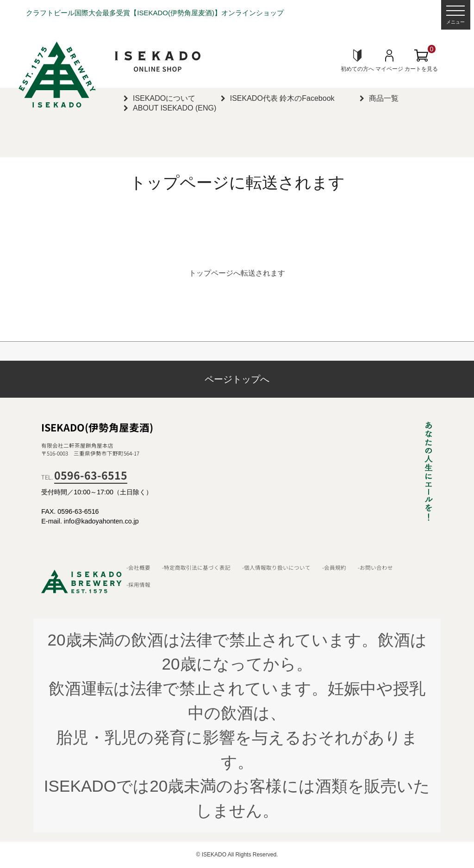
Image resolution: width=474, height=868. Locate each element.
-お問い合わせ (375, 567)
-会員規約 (334, 567)
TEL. (84, 477)
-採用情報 (138, 585)
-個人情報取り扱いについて (276, 567)
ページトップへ (237, 379)
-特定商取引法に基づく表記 (196, 567)
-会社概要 (138, 567)
